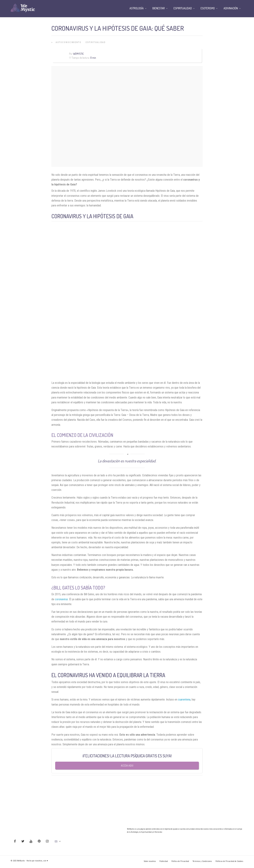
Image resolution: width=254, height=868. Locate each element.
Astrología (137, 8)
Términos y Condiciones (202, 861)
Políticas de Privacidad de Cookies (229, 861)
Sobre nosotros (150, 861)
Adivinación (231, 8)
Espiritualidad (96, 42)
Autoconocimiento (69, 42)
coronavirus (61, 599)
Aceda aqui (127, 766)
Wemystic (78, 54)
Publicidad (164, 861)
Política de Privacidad (180, 861)
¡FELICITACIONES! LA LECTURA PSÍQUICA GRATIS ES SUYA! (127, 756)
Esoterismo (208, 8)
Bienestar (159, 8)
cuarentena (184, 700)
